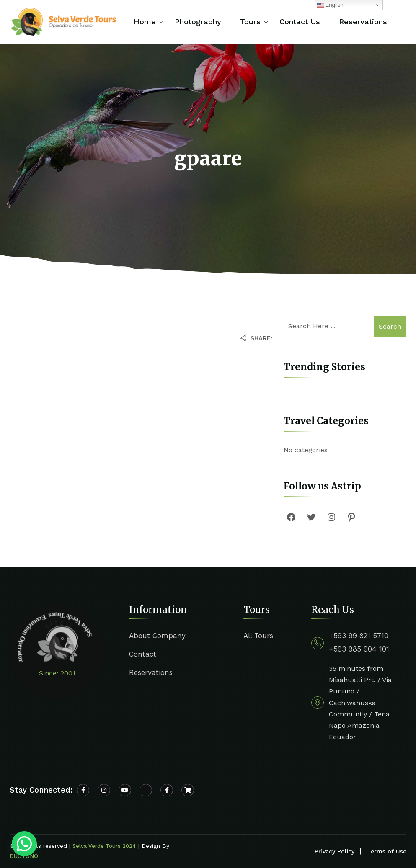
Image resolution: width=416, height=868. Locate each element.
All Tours (258, 636)
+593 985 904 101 (359, 649)
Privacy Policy (335, 851)
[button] (24, 844)
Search (390, 326)
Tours (250, 22)
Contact (143, 654)
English (330, 5)
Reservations (363, 22)
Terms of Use (387, 851)
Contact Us (300, 22)
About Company (157, 636)
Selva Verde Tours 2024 (104, 846)
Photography (198, 22)
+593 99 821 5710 (359, 636)
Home (145, 22)
